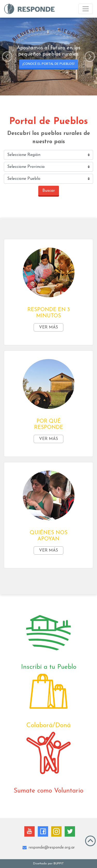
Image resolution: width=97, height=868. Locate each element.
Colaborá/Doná (48, 725)
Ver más (48, 327)
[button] (7, 57)
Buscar (49, 191)
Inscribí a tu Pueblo (49, 667)
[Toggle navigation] (86, 9)
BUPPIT (59, 864)
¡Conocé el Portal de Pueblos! (48, 64)
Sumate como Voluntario (48, 791)
